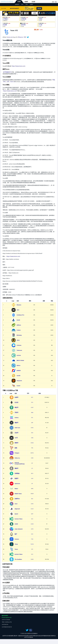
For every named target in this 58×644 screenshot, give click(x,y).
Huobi (18, 320)
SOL (32, 418)
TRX (32, 448)
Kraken (19, 330)
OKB (32, 438)
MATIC (32, 453)
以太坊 (33, 2)
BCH (32, 473)
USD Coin (17, 428)
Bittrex (19, 365)
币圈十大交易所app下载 (7, 622)
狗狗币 (16, 443)
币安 (54, 80)
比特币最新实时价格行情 (7, 627)
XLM (32, 478)
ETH (32, 402)
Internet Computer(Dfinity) (20, 463)
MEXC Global (20, 360)
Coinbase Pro (20, 315)
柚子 (16, 534)
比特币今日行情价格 (7, 2)
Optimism (17, 484)
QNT (32, 514)
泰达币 (16, 407)
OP (32, 483)
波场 (16, 448)
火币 (8, 82)
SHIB (32, 458)
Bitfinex (19, 325)
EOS (32, 534)
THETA (32, 544)
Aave (16, 504)
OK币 (16, 438)
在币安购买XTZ (7, 72)
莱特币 (16, 468)
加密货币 (17, 4)
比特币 (26, 2)
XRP (32, 423)
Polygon (17, 453)
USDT (32, 407)
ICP (32, 463)
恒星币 (16, 478)
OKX (25, 37)
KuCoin (19, 355)
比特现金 (17, 473)
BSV (32, 499)
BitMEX (19, 371)
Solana (17, 418)
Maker (16, 489)
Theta (16, 544)
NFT (22, 4)
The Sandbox (18, 559)
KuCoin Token (19, 519)
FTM (32, 539)
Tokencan (19, 350)
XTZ (32, 549)
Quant (16, 514)
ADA (32, 433)
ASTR (32, 529)
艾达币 (16, 433)
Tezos (16, 549)
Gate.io (12, 82)
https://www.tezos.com (18, 66)
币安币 (16, 413)
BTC (32, 397)
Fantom (17, 539)
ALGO (32, 509)
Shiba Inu (17, 458)
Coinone (19, 345)
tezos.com (10, 37)
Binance (21, 37)
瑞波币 (16, 423)
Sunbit (18, 376)
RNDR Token (18, 494)
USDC (32, 428)
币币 (27, 4)
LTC (32, 468)
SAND (32, 559)
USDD (16, 524)
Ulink (18, 340)
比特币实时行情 (5, 624)
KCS (32, 519)
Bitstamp (19, 335)
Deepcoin (19, 381)
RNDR (32, 494)
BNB (32, 412)
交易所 (19, 2)
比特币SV (17, 499)
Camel (18, 386)
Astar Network (19, 529)
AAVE (32, 504)
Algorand (17, 509)
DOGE (32, 443)
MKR (32, 489)
